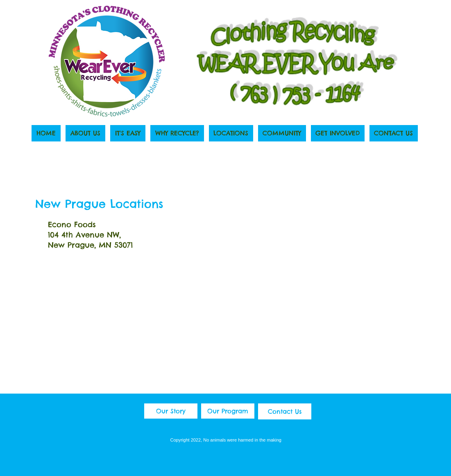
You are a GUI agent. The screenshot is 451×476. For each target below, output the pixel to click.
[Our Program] (228, 411)
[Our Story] (171, 411)
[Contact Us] (285, 411)
